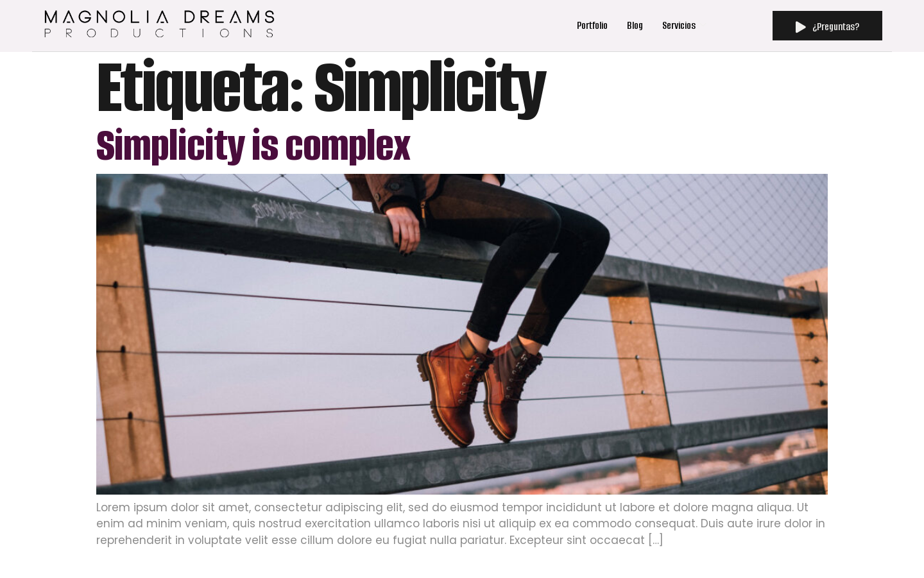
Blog (635, 25)
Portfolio (592, 25)
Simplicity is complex (253, 145)
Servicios (684, 25)
